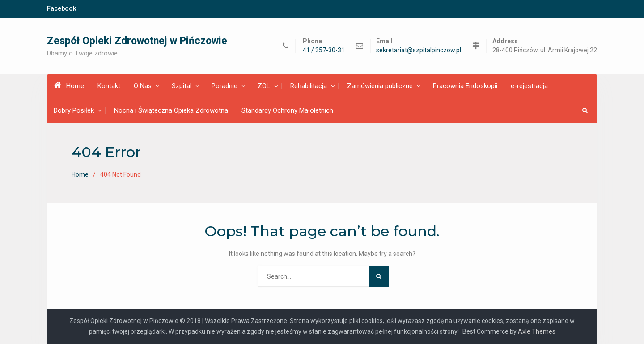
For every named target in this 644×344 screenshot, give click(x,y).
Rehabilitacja (309, 86)
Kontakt (109, 86)
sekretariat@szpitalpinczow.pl (419, 50)
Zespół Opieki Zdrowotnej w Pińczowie (137, 41)
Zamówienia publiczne (380, 86)
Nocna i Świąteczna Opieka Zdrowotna (171, 110)
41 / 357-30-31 (324, 50)
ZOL (264, 86)
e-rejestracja (529, 86)
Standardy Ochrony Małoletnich (287, 110)
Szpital (182, 86)
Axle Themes (537, 331)
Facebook (62, 8)
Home (69, 85)
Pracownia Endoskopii (465, 86)
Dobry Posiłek (74, 110)
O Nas (143, 86)
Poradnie (225, 86)
